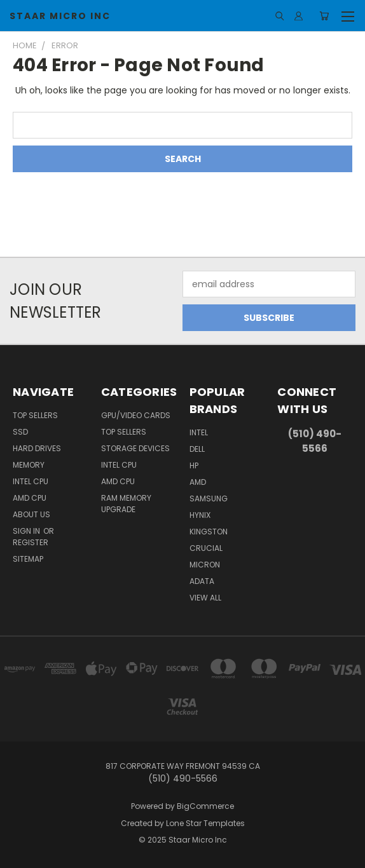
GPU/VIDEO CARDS (136, 415)
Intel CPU (31, 481)
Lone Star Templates (205, 823)
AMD (198, 482)
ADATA (202, 581)
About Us (31, 514)
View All (205, 598)
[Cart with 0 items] (324, 16)
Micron (205, 565)
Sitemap (28, 559)
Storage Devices (135, 448)
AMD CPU (30, 498)
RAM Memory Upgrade (126, 504)
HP (194, 465)
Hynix (200, 515)
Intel (199, 432)
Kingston (209, 532)
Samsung (209, 498)
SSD (20, 432)
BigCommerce (205, 806)
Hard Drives (37, 448)
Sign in (27, 531)
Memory (29, 465)
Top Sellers (35, 415)
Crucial (206, 548)
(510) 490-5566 (315, 441)
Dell (197, 449)
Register (31, 542)
